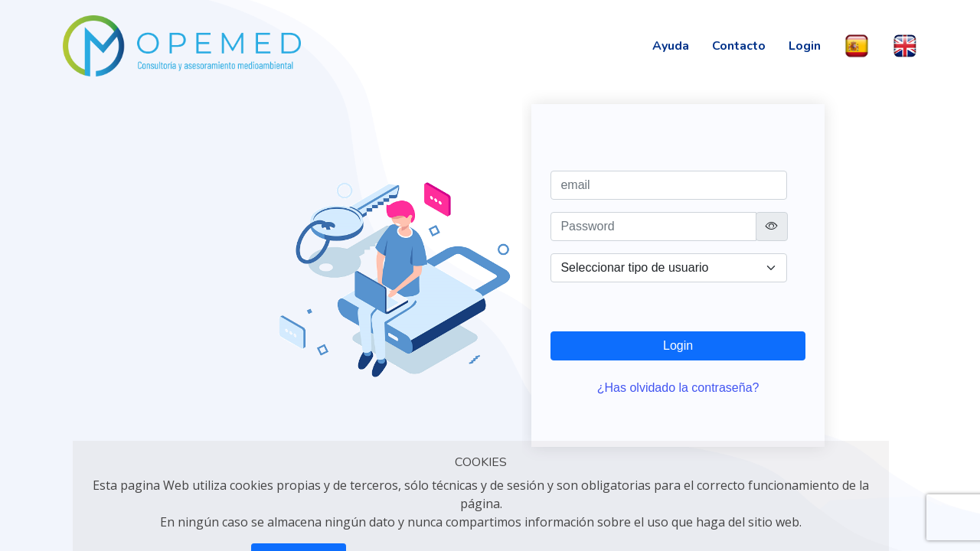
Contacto (739, 46)
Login (805, 46)
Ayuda (671, 46)
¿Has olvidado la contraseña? (678, 388)
